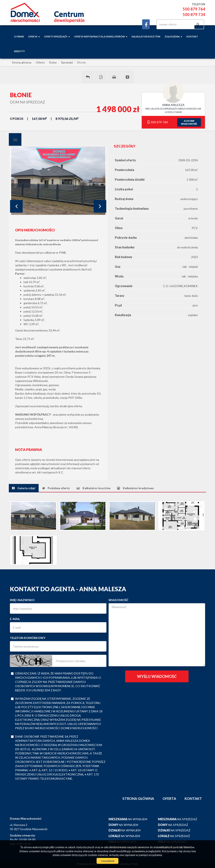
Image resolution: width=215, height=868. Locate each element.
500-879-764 (157, 122)
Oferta (169, 798)
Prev (16, 206)
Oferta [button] (34, 36)
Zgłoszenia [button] (173, 36)
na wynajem (128, 819)
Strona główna (138, 798)
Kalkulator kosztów (146, 36)
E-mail (15, 619)
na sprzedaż (178, 819)
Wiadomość (118, 600)
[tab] (15, 139)
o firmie (19, 36)
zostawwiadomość (189, 122)
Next (100, 206)
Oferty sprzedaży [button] (57, 36)
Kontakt (192, 36)
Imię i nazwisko (22, 600)
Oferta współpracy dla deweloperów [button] (101, 36)
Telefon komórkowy (28, 638)
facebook (146, 24)
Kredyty (19, 51)
